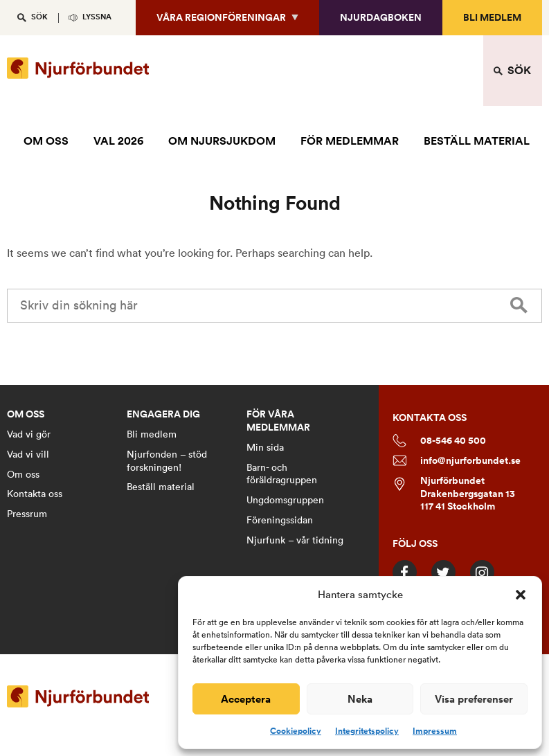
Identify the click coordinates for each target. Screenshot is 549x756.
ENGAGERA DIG (163, 414)
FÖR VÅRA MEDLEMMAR (278, 421)
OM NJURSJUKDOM (222, 141)
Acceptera (246, 699)
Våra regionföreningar (221, 17)
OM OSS (46, 141)
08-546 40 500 (439, 441)
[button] (521, 595)
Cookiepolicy (296, 731)
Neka (360, 699)
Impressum (435, 731)
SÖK (39, 17)
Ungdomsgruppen (285, 500)
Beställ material (161, 487)
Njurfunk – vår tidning (295, 540)
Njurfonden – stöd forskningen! (167, 461)
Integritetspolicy (367, 731)
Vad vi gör (29, 434)
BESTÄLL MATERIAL (477, 141)
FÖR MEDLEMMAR (350, 141)
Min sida (265, 447)
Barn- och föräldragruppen (282, 474)
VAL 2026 (118, 141)
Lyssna (97, 17)
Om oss (23, 474)
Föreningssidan (280, 520)
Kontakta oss (35, 494)
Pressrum (27, 514)
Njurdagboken (381, 17)
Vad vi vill (28, 454)
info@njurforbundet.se (457, 461)
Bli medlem (492, 17)
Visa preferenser (474, 699)
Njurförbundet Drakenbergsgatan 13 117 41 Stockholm (454, 494)
